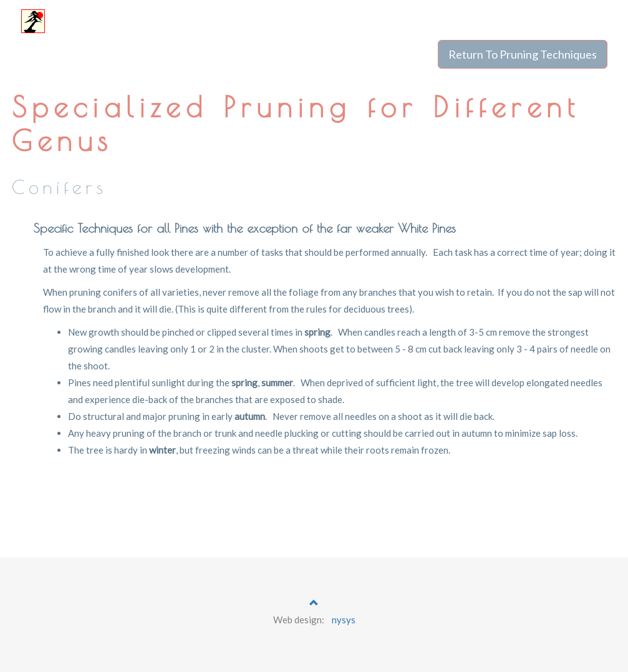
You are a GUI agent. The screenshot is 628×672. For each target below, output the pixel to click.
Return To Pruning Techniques (523, 54)
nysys (344, 620)
